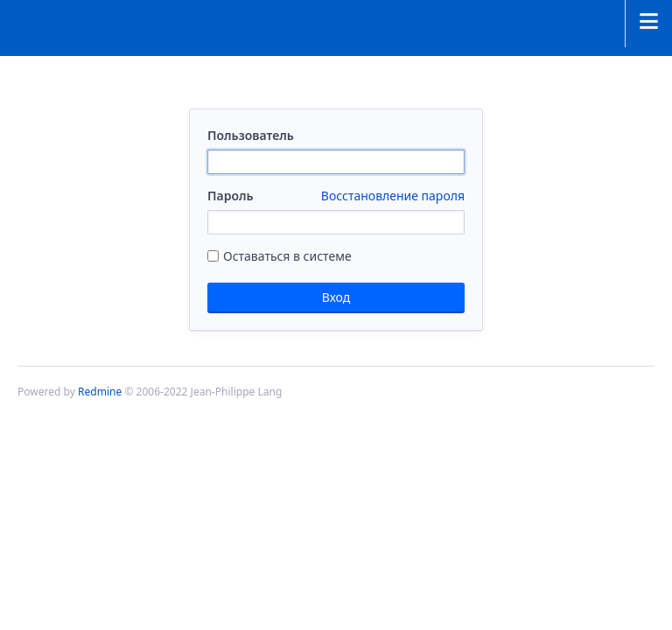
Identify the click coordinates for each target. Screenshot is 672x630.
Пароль (336, 196)
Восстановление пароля (393, 196)
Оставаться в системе (280, 256)
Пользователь (251, 135)
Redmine (100, 392)
